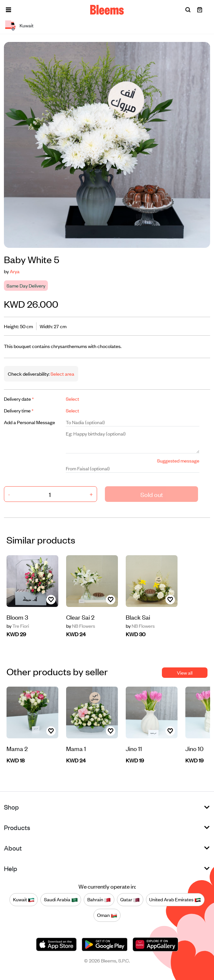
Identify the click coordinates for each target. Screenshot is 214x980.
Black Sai (138, 617)
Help (11, 868)
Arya (15, 271)
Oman (107, 915)
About (13, 848)
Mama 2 (17, 748)
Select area (62, 374)
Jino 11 (134, 748)
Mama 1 (76, 748)
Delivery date (19, 399)
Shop (11, 807)
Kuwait (24, 900)
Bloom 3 (17, 617)
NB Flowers (81, 626)
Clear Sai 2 (80, 617)
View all (185, 672)
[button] (8, 10)
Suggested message (178, 460)
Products (17, 827)
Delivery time (19, 410)
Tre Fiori (18, 626)
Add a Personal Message (29, 422)
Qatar (130, 900)
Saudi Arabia (61, 900)
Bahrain (99, 900)
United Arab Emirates (175, 900)
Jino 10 (194, 748)
